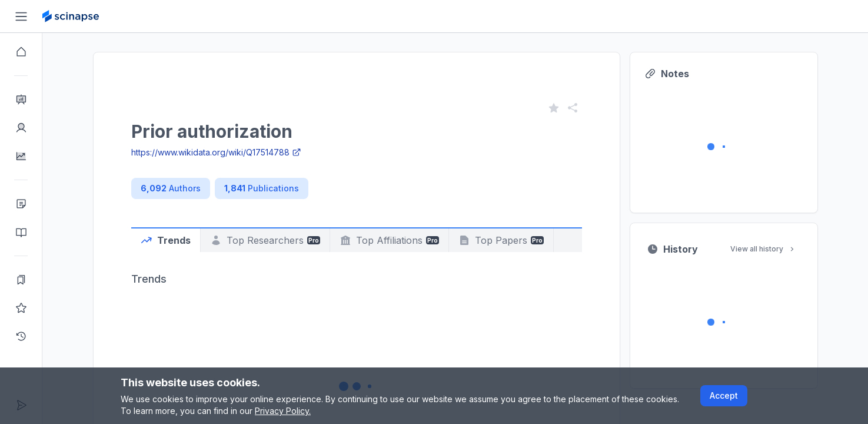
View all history (763, 249)
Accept (724, 395)
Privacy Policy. (283, 411)
